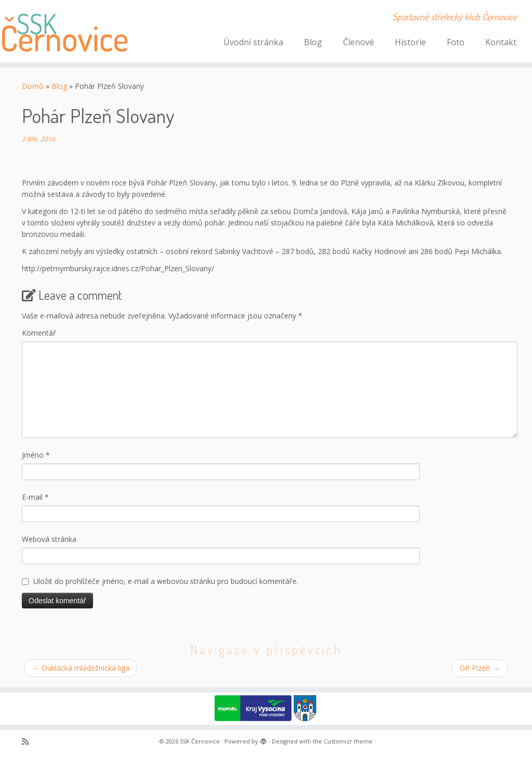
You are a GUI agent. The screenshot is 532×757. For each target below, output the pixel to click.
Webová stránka (49, 539)
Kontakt (501, 42)
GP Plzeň (480, 668)
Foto (456, 42)
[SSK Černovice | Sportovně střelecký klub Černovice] (62, 31)
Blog (313, 42)
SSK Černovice (200, 741)
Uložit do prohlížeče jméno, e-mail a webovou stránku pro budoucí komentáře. (166, 581)
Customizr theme (348, 741)
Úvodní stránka (253, 42)
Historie (410, 42)
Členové (358, 42)
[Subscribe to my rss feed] (29, 742)
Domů (33, 86)
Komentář (39, 333)
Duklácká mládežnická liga (81, 668)
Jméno (36, 455)
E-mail (35, 497)
